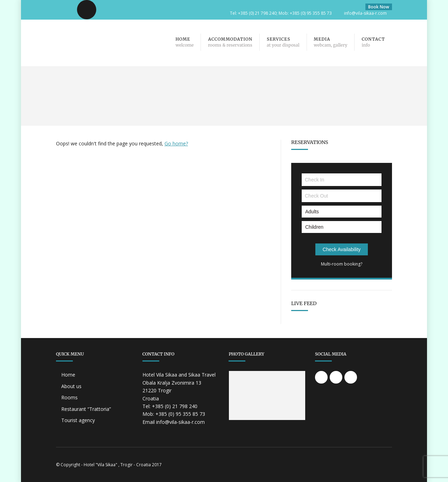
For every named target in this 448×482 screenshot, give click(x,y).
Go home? (176, 143)
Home (68, 375)
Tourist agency (78, 420)
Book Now (379, 7)
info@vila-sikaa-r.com (365, 13)
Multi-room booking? (342, 264)
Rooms (69, 397)
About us (71, 386)
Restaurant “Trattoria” (86, 409)
